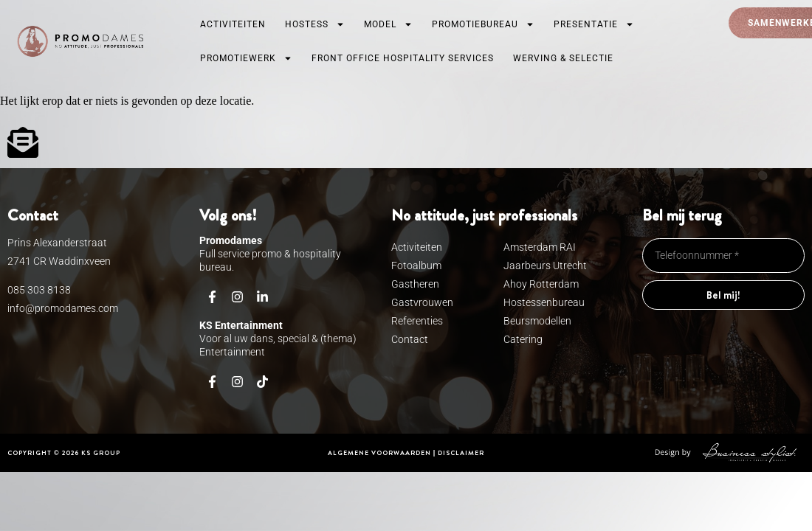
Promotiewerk (246, 58)
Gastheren (415, 284)
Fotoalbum (416, 265)
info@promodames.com (63, 308)
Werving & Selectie (563, 58)
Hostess (315, 24)
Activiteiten (233, 24)
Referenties (417, 321)
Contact (410, 339)
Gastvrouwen (419, 302)
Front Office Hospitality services (403, 58)
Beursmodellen (537, 321)
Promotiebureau (483, 24)
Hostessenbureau (544, 302)
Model (388, 24)
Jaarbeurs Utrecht (545, 265)
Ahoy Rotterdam (541, 284)
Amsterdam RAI (540, 247)
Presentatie (594, 24)
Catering (523, 339)
